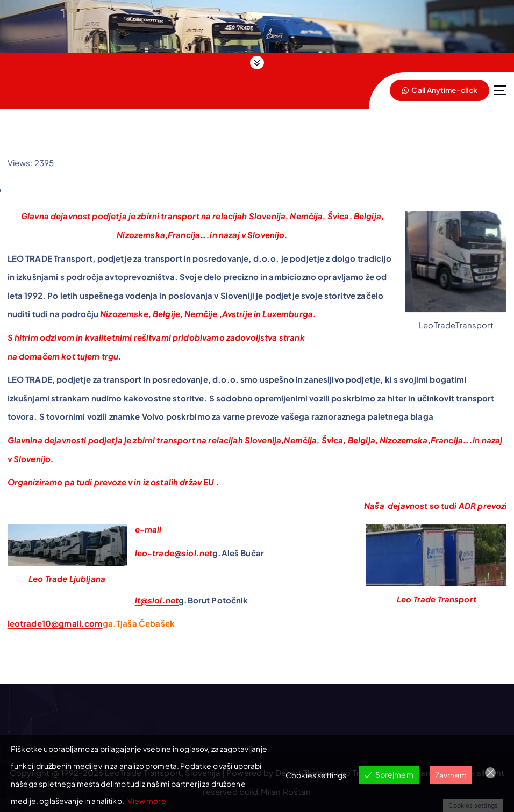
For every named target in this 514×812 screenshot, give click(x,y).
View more (147, 801)
